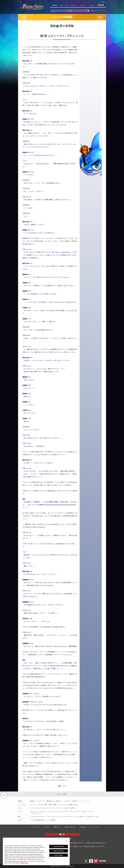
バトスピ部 (101, 6)
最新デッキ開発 (53, 805)
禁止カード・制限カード (70, 808)
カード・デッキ (64, 5)
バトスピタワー (67, 801)
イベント (92, 5)
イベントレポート (64, 812)
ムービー (73, 5)
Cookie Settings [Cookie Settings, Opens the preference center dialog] (59, 855)
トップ (26, 827)
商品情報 (55, 5)
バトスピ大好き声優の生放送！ (37, 820)
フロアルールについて (75, 812)
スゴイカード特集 (43, 805)
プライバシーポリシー (95, 827)
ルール (83, 5)
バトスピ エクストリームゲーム (38, 817)
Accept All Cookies (59, 847)
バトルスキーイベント (37, 813)
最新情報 (32, 801)
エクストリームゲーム (100, 11)
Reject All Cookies (59, 851)
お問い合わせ (47, 827)
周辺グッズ (59, 801)
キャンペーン (87, 801)
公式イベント (33, 812)
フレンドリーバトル (53, 812)
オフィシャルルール (35, 808)
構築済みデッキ (51, 801)
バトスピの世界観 (51, 820)
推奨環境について (57, 827)
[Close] (67, 841)
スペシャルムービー (69, 817)
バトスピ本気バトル (81, 817)
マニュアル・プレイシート (56, 808)
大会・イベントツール (88, 812)
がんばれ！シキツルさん (93, 817)
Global (103, 2)
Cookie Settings (83, 827)
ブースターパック (41, 801)
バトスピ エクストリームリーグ (55, 817)
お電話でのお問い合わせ (70, 827)
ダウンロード (45, 808)
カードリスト (33, 805)
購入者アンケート (77, 801)
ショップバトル (42, 812)
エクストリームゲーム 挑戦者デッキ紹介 (68, 805)
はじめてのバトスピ (36, 827)
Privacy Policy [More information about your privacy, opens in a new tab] (24, 863)
